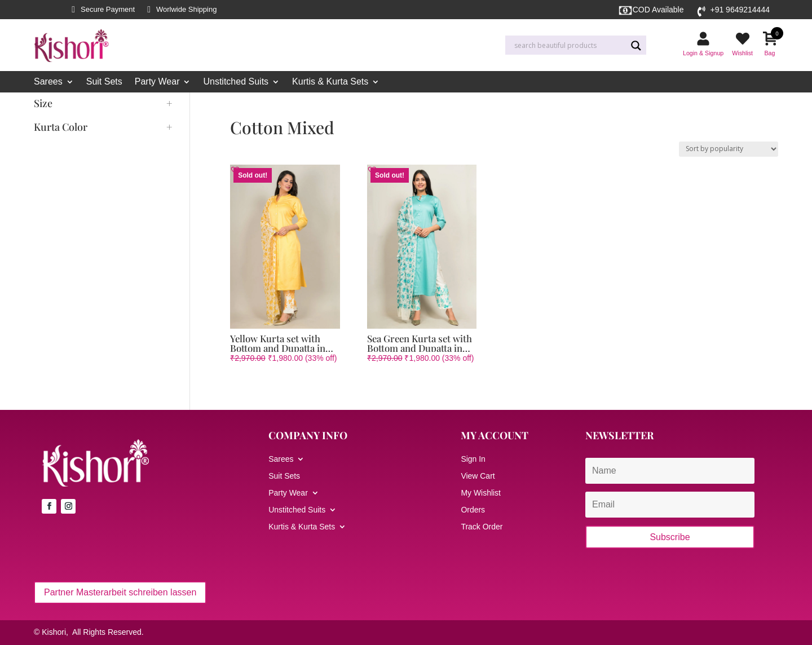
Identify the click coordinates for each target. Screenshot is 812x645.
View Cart (478, 476)
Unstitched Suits (236, 82)
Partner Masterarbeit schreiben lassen (120, 592)
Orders (473, 510)
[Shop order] (729, 149)
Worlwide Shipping (186, 10)
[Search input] (569, 46)
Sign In (473, 459)
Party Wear (157, 82)
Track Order (482, 527)
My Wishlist (481, 493)
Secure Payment (108, 10)
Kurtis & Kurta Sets (330, 82)
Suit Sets (104, 82)
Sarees (48, 82)
